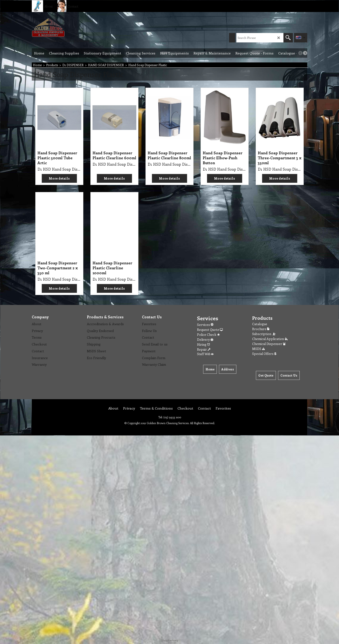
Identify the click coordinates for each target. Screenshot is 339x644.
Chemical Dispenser (269, 344)
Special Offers (264, 354)
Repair (204, 349)
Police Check (208, 334)
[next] (305, 53)
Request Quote (210, 330)
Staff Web (205, 354)
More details (59, 178)
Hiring (204, 344)
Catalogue (260, 324)
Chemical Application (270, 339)
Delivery (205, 339)
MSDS (258, 349)
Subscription (264, 334)
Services (205, 325)
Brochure (261, 329)
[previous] (300, 53)
